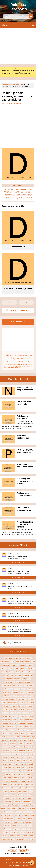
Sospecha (16, 829)
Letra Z (24, 771)
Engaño (14, 720)
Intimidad (30, 750)
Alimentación (5, 662)
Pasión (25, 791)
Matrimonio (16, 778)
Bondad (32, 668)
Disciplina (13, 709)
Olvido (22, 788)
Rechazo (22, 808)
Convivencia (9, 689)
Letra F (12, 761)
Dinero (6, 709)
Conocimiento (7, 685)
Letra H (25, 761)
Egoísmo (14, 716)
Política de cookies (13, 865)
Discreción (21, 709)
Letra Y (18, 771)
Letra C (24, 757)
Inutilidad (25, 754)
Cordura (17, 689)
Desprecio (31, 702)
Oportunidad (30, 788)
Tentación (23, 832)
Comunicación (10, 682)
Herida (17, 737)
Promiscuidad (6, 805)
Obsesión (15, 788)
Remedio (25, 815)
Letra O (31, 764)
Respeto (32, 815)
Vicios (27, 839)
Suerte (30, 829)
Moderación (14, 781)
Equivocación (29, 720)
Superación (14, 832)
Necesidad (13, 784)
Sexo (15, 825)
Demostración (18, 696)
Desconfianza (22, 699)
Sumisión (6, 832)
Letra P (5, 767)
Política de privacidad (23, 862)
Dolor (12, 713)
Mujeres (5, 784)
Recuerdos (18, 812)
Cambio (11, 672)
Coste (23, 689)
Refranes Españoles (18, 7)
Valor (32, 836)
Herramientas (25, 737)
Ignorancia (13, 743)
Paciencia (13, 791)
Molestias (22, 781)
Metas (31, 778)
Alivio (12, 662)
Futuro (33, 730)
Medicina (24, 778)
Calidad (4, 672)
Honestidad (12, 740)
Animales (6, 665)
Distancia (29, 709)
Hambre (10, 737)
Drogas (18, 713)
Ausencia (30, 665)
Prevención (8, 801)
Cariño (18, 672)
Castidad (24, 672)
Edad (32, 713)
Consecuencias (18, 685)
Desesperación (13, 702)
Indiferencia (16, 747)
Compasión (17, 679)
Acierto (22, 658)
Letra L (11, 764)
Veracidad (20, 839)
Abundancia (8, 658)
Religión (17, 815)
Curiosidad (7, 692)
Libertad (31, 771)
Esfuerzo (5, 723)
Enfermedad (6, 720)
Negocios (21, 784)
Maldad (28, 774)
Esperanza (13, 723)
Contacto (26, 865)
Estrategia (22, 723)
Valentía (26, 836)
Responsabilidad (9, 819)
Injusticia (14, 750)
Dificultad (29, 706)
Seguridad (8, 825)
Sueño (23, 829)
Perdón (13, 795)
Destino (6, 706)
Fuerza (27, 730)
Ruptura (30, 819)
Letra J (5, 764)
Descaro (13, 699)
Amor (33, 662)
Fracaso (11, 730)
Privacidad (17, 801)
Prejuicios (29, 798)
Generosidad (7, 733)
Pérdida (7, 795)
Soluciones (8, 829)
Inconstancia (6, 747)
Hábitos (3, 737)
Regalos (4, 815)
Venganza (11, 839)
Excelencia (30, 723)
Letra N (24, 764)
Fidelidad (4, 730)
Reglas (11, 815)
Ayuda (11, 668)
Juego (32, 754)
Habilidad (30, 733)
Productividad (27, 801)
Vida (32, 839)
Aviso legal (9, 862)
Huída (25, 740)
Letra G (18, 761)
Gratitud (23, 733)
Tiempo (30, 832)
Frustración (19, 730)
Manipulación (7, 778)
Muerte (30, 781)
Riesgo (18, 819)
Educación (7, 716)
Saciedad (16, 822)
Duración (25, 713)
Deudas (13, 706)
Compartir (9, 679)
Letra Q (12, 767)
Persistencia (28, 795)
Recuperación (28, 812)
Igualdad (21, 743)
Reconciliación (8, 812)
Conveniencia (29, 685)
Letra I (31, 761)
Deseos (4, 702)
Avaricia (4, 668)
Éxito (4, 726)
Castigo (32, 672)
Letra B (18, 757)
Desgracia (23, 702)
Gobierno (16, 733)
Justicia (5, 757)
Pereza (20, 795)
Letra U (5, 771)
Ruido (24, 819)
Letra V (11, 771)
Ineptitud (24, 747)
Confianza (19, 682)
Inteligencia (22, 750)
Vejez (4, 839)
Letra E (5, 761)
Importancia (29, 743)
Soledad (29, 825)
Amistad (27, 662)
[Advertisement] (18, 46)
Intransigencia (16, 754)
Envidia (21, 720)
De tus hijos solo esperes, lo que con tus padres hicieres (17, 96)
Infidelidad (6, 750)
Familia (27, 726)
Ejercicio (22, 716)
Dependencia (28, 696)
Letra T (31, 767)
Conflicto (27, 682)
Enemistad (29, 716)
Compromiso (26, 679)
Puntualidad (24, 805)
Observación (6, 788)
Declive (23, 692)
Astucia (23, 665)
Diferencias (21, 706)
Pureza (32, 805)
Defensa (30, 692)
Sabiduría (8, 822)
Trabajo (5, 836)
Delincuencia (8, 696)
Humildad (32, 740)
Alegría (29, 658)
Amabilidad (19, 662)
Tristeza (19, 836)
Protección (15, 805)
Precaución (21, 798)
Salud (22, 822)
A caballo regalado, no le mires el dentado (25, 524)
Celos (6, 675)
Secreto (29, 822)
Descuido (31, 699)
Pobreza (6, 798)
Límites (8, 774)
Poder (13, 798)
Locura (21, 774)
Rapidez (4, 808)
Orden (6, 791)
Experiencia (12, 726)
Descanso (5, 699)
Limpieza (15, 774)
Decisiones (15, 692)
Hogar (33, 737)
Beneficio (24, 668)
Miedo (6, 781)
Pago (20, 791)
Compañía (18, 675)
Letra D (31, 757)
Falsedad (20, 726)
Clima (12, 675)
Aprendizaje (15, 665)
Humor (5, 743)
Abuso (16, 658)
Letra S (24, 767)
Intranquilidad (6, 754)
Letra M (18, 764)
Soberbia (21, 825)
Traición (12, 836)
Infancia (31, 747)
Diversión (5, 713)
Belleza (17, 668)
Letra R (18, 767)
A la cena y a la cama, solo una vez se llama (25, 481)
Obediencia (30, 784)
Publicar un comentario (13, 103)
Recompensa (31, 808)
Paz (31, 791)
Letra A (12, 757)
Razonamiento (13, 808)
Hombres (4, 740)
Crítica (29, 689)
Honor (20, 740)
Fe (32, 726)
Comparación (28, 675)
